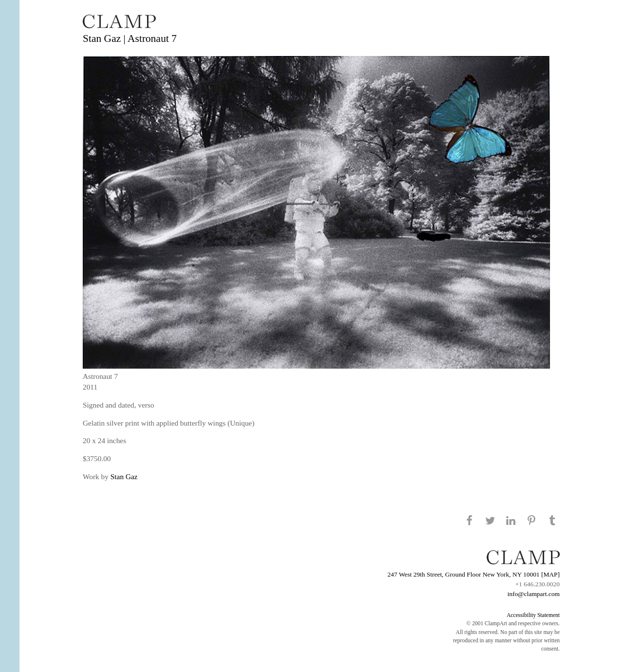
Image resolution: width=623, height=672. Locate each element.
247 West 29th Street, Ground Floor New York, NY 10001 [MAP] (474, 574)
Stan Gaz (124, 476)
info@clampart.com (533, 594)
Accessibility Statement (533, 615)
